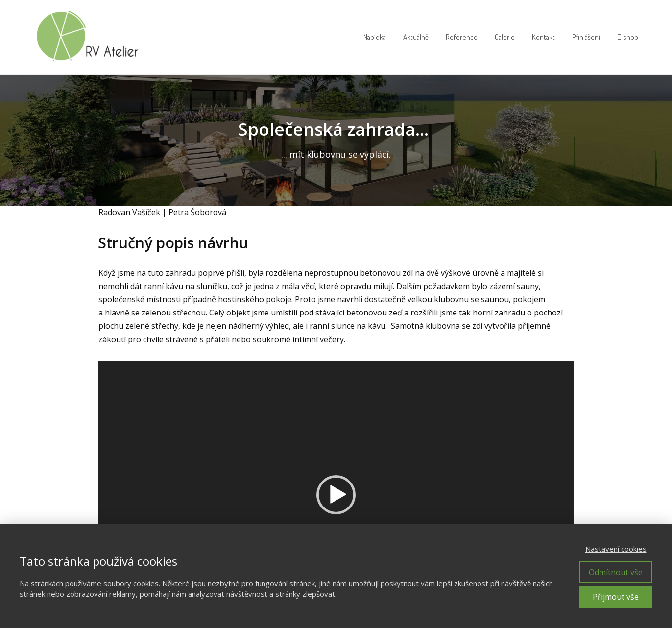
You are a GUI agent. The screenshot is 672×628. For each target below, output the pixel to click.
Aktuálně (416, 37)
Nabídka (375, 37)
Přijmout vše (616, 597)
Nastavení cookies (616, 549)
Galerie (505, 37)
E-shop (628, 37)
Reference (462, 37)
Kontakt (543, 37)
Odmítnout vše (616, 572)
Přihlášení (586, 37)
